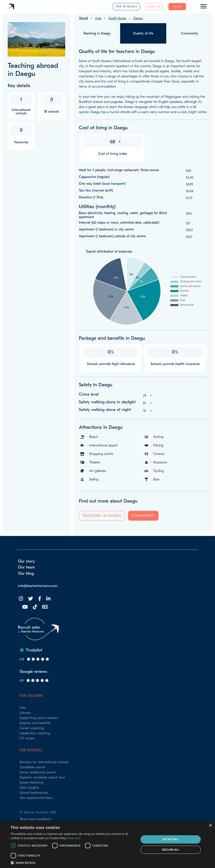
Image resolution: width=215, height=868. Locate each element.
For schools (126, 6)
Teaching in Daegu (102, 516)
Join (177, 6)
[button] (73, 863)
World (83, 18)
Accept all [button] (171, 839)
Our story (26, 561)
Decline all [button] (171, 850)
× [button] (210, 826)
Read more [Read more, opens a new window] (74, 838)
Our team (26, 567)
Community (143, 516)
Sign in (154, 6)
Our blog (26, 573)
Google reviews (33, 672)
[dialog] (107, 845)
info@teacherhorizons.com (38, 586)
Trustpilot (34, 650)
